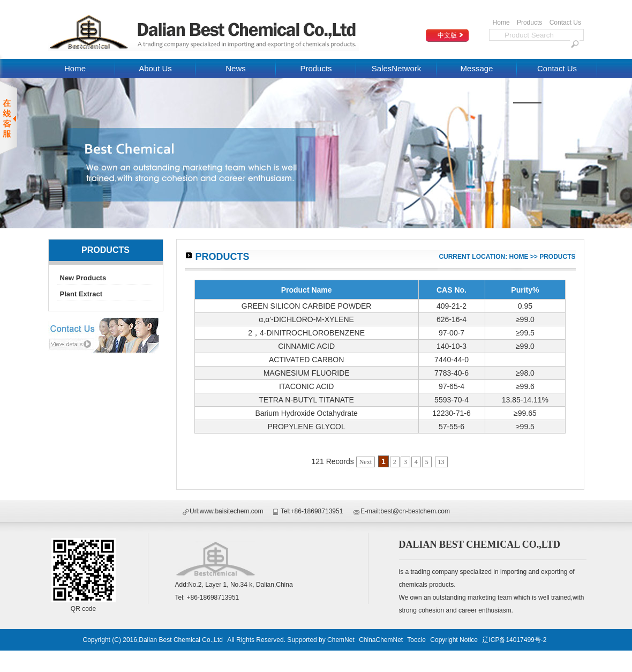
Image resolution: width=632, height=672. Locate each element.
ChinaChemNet (381, 640)
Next (366, 462)
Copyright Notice (454, 640)
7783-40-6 (452, 373)
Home (501, 23)
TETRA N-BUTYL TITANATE (306, 400)
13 (441, 462)
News (236, 68)
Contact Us (565, 23)
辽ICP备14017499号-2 (514, 640)
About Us (155, 68)
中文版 (447, 35)
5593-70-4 (452, 400)
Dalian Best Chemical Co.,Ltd (182, 640)
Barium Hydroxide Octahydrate (306, 413)
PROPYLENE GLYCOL (307, 427)
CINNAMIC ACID (306, 346)
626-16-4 (452, 319)
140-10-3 (452, 346)
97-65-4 (452, 386)
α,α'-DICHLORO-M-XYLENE (306, 319)
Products (529, 23)
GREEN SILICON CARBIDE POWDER (307, 306)
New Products (83, 278)
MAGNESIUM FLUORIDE (307, 373)
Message (477, 68)
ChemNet (341, 640)
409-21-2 (452, 306)
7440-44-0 (452, 360)
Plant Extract (81, 294)
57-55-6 (452, 427)
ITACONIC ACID (306, 386)
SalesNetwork (397, 68)
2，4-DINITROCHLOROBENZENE (306, 333)
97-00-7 (452, 333)
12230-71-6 (452, 413)
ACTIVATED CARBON (306, 360)
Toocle (416, 640)
